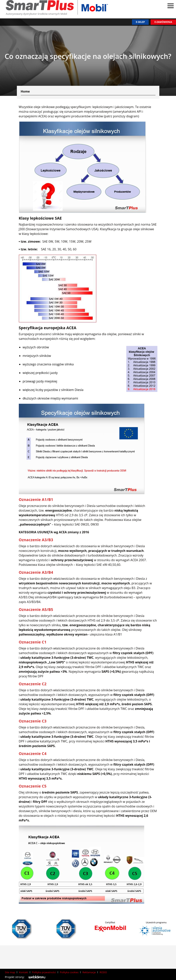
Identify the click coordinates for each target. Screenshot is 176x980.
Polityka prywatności (44, 972)
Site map (10, 972)
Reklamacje (89, 972)
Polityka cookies (69, 972)
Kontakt (24, 972)
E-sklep (140, 22)
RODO (103, 972)
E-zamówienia (163, 22)
